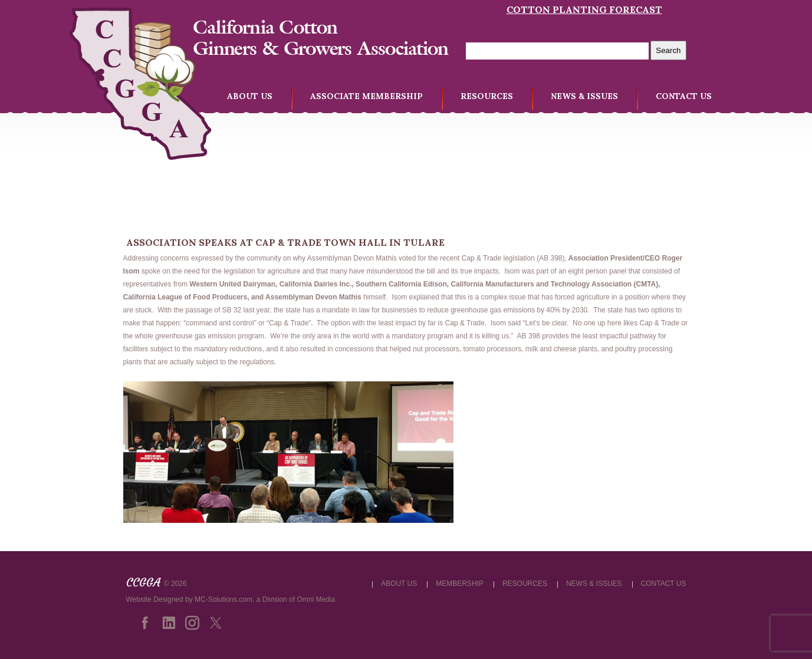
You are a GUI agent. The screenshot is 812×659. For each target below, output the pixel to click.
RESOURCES (487, 96)
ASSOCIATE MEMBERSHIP (366, 96)
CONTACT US (684, 96)
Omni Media (316, 599)
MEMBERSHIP (460, 584)
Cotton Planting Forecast (584, 9)
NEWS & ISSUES (584, 96)
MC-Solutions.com (223, 599)
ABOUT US (250, 96)
